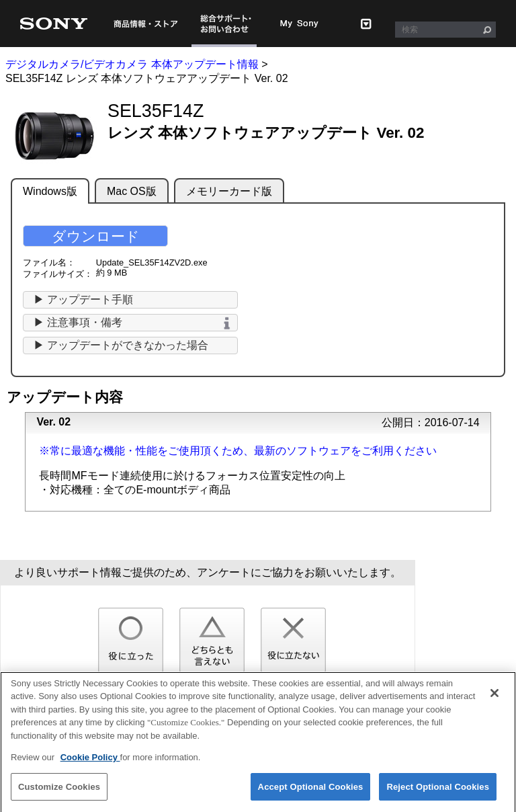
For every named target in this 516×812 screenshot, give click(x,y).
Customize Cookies (59, 792)
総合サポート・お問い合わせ (224, 24)
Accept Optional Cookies (311, 792)
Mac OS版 (132, 191)
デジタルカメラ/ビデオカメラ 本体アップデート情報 (132, 64)
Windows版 (50, 191)
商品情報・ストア (145, 24)
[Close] (494, 698)
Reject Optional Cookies (438, 792)
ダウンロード (96, 236)
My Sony (300, 24)
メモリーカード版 (229, 191)
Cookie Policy (90, 763)
